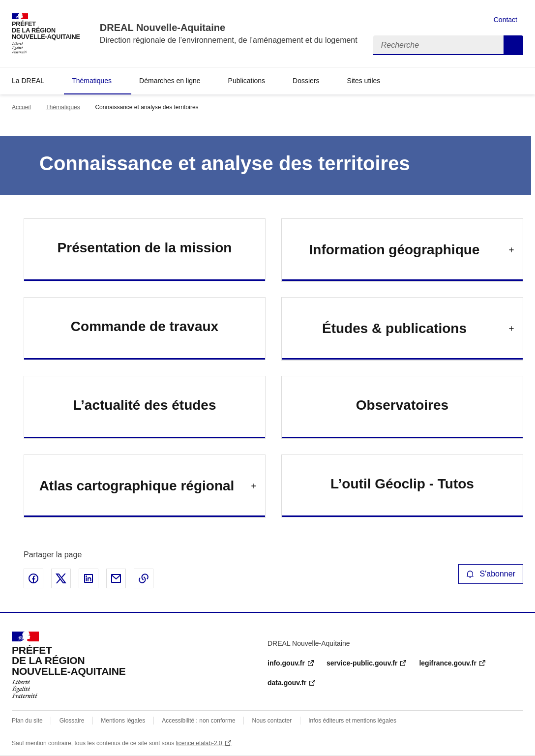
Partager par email (116, 578)
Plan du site (27, 721)
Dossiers (306, 81)
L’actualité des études (145, 405)
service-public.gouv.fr (362, 663)
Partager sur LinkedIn (89, 578)
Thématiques (92, 81)
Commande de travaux (145, 326)
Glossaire (72, 721)
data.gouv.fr (287, 683)
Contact (505, 20)
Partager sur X (61, 578)
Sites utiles (364, 81)
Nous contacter (272, 721)
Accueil (21, 107)
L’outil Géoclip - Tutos (402, 484)
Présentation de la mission (145, 248)
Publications (247, 81)
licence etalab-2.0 (199, 743)
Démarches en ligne (170, 81)
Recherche (513, 45)
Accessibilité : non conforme (198, 721)
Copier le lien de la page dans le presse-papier (144, 578)
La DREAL (28, 81)
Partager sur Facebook (33, 578)
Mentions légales (123, 721)
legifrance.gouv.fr (447, 663)
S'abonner (491, 574)
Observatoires (402, 405)
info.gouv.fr (286, 663)
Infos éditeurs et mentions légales (352, 721)
